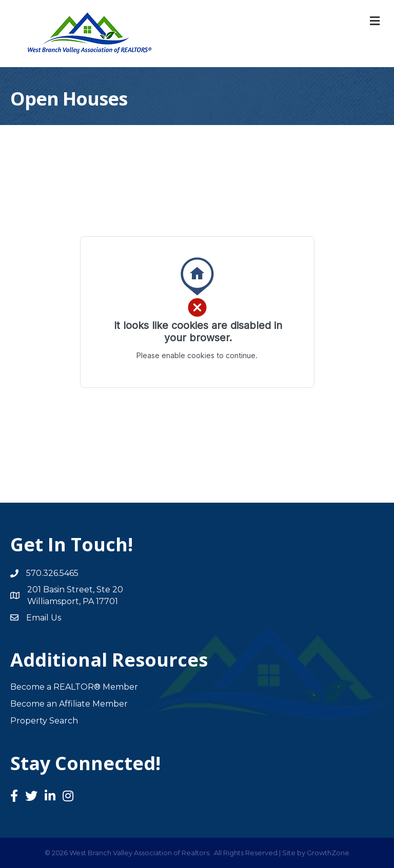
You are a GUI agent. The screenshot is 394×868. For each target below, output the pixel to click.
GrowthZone (328, 853)
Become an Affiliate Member (69, 704)
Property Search (44, 721)
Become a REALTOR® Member (74, 687)
